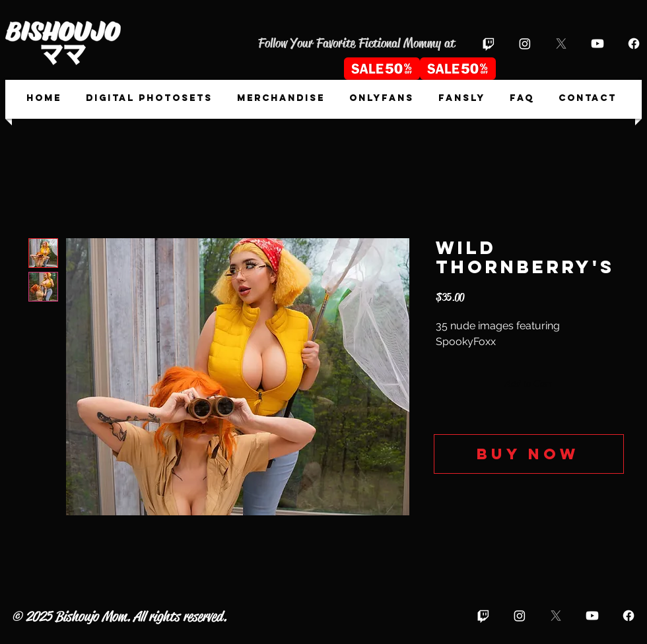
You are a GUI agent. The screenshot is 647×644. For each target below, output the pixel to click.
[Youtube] (597, 44)
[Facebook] (634, 44)
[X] (561, 44)
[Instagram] (525, 44)
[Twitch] (489, 44)
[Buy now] (529, 454)
